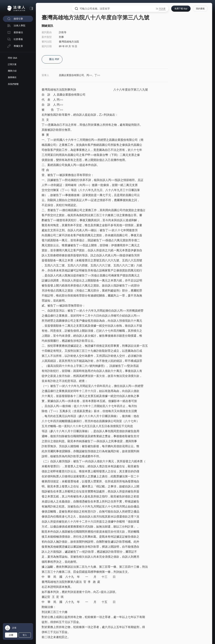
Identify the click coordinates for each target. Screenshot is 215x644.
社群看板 (18, 39)
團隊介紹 (12, 71)
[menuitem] (18, 19)
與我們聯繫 (13, 84)
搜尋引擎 (18, 19)
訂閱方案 (12, 64)
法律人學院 (19, 26)
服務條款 (12, 77)
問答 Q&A (12, 58)
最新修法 (18, 32)
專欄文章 (18, 46)
